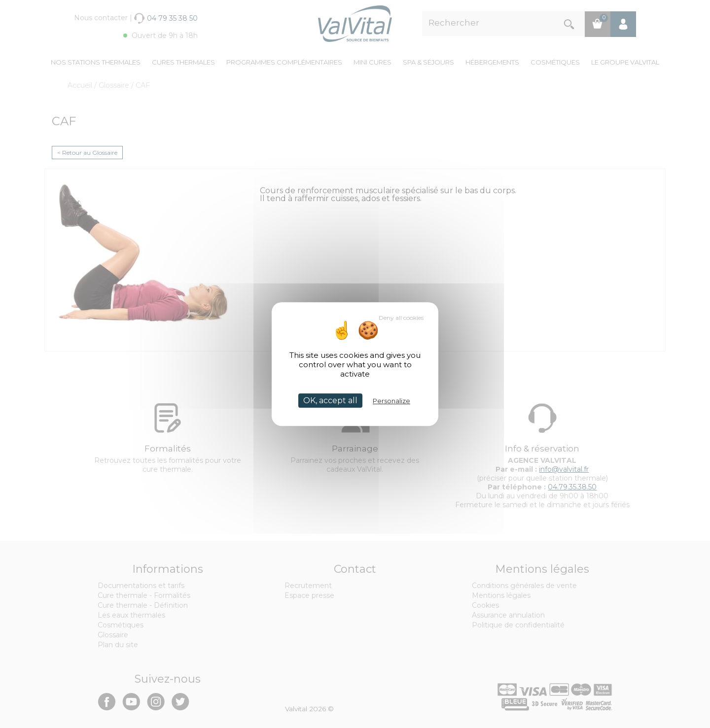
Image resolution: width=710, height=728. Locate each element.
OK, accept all (330, 400)
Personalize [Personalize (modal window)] (391, 401)
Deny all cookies (401, 318)
